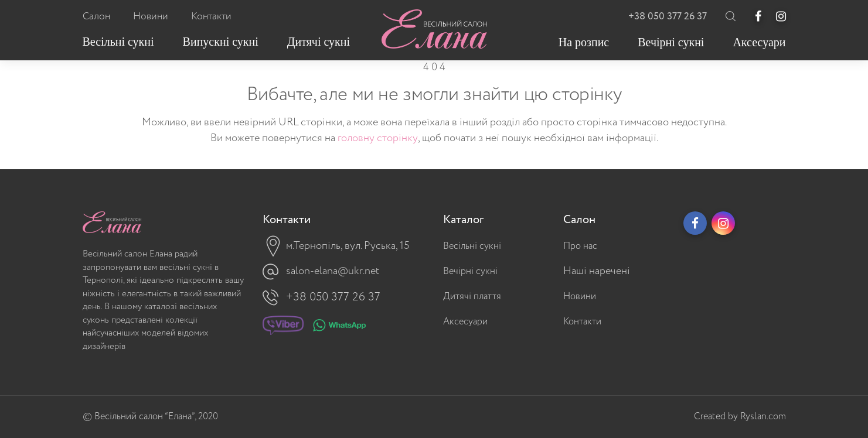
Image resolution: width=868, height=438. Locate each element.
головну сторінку (378, 138)
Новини (580, 297)
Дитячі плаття (472, 297)
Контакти (582, 322)
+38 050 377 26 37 (668, 17)
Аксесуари (465, 322)
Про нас (580, 246)
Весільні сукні (472, 246)
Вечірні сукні (470, 271)
